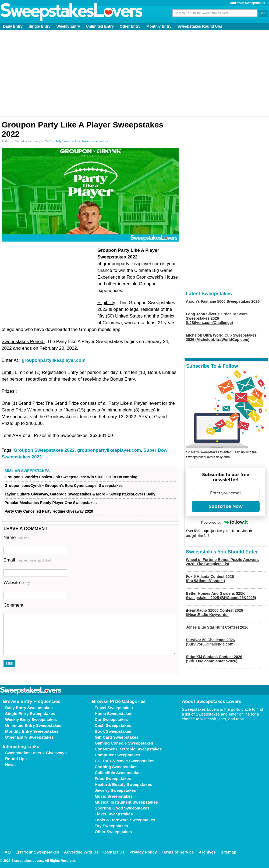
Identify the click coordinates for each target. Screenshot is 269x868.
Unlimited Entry (100, 26)
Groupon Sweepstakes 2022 (44, 450)
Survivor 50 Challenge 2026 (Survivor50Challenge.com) (210, 642)
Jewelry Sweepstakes (115, 790)
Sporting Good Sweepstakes (122, 808)
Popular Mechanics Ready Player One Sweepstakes (51, 503)
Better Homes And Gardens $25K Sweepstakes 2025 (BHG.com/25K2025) (221, 596)
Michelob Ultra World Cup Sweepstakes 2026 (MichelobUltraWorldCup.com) (221, 337)
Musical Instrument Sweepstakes (126, 802)
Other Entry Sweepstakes (29, 737)
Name (16, 537)
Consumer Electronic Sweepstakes (128, 749)
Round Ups (16, 759)
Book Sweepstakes (113, 731)
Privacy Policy (143, 852)
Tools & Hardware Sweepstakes (125, 820)
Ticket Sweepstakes (114, 814)
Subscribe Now (226, 506)
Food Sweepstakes (113, 778)
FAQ (7, 852)
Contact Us (114, 852)
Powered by (224, 522)
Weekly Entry (68, 26)
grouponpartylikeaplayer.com (54, 360)
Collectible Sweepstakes (118, 773)
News (10, 765)
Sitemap (228, 852)
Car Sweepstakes (111, 719)
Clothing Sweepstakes (116, 767)
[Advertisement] (134, 73)
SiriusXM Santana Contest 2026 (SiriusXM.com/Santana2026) (214, 659)
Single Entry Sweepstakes (30, 714)
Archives (207, 852)
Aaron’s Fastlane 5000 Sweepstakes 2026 (223, 301)
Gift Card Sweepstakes (117, 737)
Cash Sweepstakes (113, 725)
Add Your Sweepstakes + (249, 3)
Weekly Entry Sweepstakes (31, 719)
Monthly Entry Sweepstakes (32, 731)
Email (27, 560)
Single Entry (40, 26)
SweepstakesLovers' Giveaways (36, 753)
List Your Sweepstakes (37, 852)
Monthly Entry (159, 26)
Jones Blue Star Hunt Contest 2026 (217, 627)
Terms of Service (178, 852)
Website (17, 583)
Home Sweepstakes (114, 714)
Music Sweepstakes (114, 796)
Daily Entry (13, 26)
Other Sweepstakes (113, 832)
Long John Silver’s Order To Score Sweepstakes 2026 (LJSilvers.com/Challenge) (217, 318)
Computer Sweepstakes (117, 755)
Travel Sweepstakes (95, 141)
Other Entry (130, 26)
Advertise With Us (81, 852)
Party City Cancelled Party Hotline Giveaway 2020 (49, 511)
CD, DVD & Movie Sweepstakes (125, 761)
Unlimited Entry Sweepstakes (33, 725)
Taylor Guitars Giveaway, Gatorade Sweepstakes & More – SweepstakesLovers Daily (80, 494)
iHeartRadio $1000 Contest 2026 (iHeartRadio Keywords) (214, 612)
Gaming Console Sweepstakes (124, 743)
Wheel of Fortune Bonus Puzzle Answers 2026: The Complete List (222, 562)
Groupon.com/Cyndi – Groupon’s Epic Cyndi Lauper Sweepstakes (64, 486)
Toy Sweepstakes (111, 826)
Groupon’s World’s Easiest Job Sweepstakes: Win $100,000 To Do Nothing (71, 477)
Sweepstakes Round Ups (200, 26)
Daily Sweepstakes (67, 141)
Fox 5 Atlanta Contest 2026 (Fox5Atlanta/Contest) (210, 579)
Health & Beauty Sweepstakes (123, 784)
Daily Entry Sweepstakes (29, 708)
